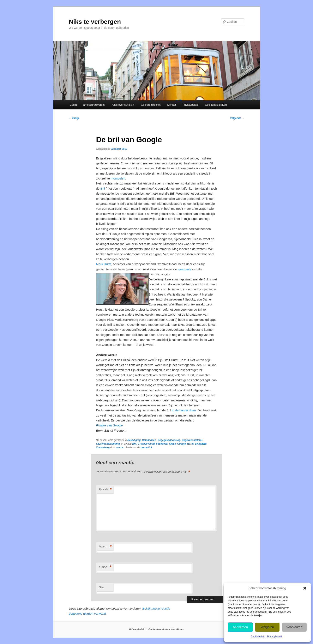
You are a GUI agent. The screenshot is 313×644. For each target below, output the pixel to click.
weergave (185, 269)
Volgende (237, 118)
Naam (105, 547)
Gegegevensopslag (169, 440)
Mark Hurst (104, 264)
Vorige (74, 118)
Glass (172, 444)
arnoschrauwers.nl (94, 105)
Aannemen (240, 627)
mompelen (118, 178)
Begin (73, 105)
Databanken (149, 440)
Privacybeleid (274, 637)
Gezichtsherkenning (108, 444)
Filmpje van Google (109, 425)
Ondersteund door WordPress (166, 630)
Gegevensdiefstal (192, 440)
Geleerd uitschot (151, 105)
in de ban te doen (184, 410)
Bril (103, 189)
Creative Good (146, 444)
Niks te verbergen (95, 22)
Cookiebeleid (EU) (216, 105)
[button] (305, 588)
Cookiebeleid (258, 637)
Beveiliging (134, 440)
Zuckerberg (103, 448)
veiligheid (201, 444)
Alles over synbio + (123, 105)
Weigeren (267, 627)
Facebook (162, 444)
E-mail (105, 567)
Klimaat (171, 105)
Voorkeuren (294, 627)
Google (182, 444)
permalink (147, 448)
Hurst (190, 444)
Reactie (105, 490)
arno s (120, 448)
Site (101, 587)
